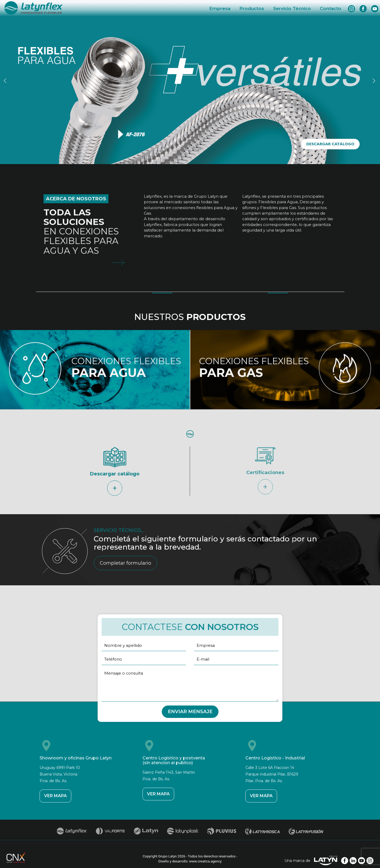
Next (375, 81)
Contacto (331, 8)
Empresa (220, 8)
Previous (6, 81)
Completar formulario (125, 563)
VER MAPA (55, 796)
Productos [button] (252, 8)
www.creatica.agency (205, 861)
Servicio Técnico (292, 8)
